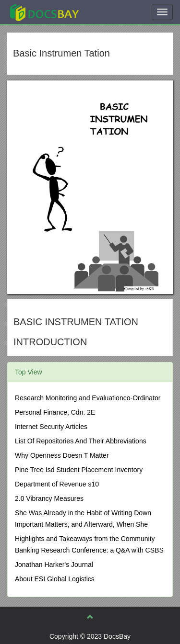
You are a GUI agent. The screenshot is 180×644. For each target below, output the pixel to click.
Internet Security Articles (51, 427)
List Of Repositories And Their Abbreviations (81, 441)
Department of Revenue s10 (57, 484)
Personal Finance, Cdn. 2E (55, 412)
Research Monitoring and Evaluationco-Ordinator (88, 398)
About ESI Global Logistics (55, 579)
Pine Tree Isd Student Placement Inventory (79, 470)
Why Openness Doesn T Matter (62, 455)
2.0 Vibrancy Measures (49, 498)
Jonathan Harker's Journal (54, 565)
